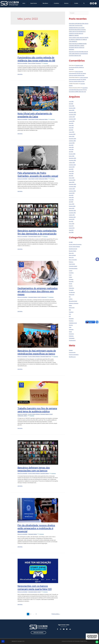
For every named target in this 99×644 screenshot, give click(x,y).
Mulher (46, 119)
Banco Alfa (71, 253)
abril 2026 (71, 104)
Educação (71, 281)
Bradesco (71, 262)
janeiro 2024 (72, 156)
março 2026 (72, 106)
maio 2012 (71, 230)
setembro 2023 (72, 165)
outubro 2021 (72, 215)
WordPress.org (72, 357)
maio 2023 (71, 174)
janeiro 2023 (72, 182)
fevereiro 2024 (72, 154)
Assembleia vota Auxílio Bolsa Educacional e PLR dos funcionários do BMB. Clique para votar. (78, 90)
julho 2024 (71, 145)
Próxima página (56, 614)
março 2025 (72, 132)
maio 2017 (71, 226)
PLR (70, 316)
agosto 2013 (72, 228)
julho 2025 (71, 123)
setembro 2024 (72, 141)
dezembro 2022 (72, 184)
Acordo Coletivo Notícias (34, 357)
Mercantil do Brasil (73, 301)
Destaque (71, 279)
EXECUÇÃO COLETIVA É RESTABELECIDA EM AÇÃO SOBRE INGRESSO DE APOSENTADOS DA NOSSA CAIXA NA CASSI (78, 54)
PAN (70, 310)
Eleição (71, 284)
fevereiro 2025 (72, 134)
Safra (70, 327)
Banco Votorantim (73, 260)
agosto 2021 (72, 219)
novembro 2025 (72, 115)
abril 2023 (71, 176)
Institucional (41, 119)
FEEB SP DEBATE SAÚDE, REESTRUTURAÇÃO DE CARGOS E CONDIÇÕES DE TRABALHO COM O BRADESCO (79, 40)
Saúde (70, 332)
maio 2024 (71, 149)
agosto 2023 (72, 167)
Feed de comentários (74, 355)
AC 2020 (71, 242)
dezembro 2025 (72, 112)
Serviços (67, 3)
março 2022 (72, 204)
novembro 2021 (72, 213)
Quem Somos (34, 3)
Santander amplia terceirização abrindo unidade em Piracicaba (76, 67)
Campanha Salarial (32, 236)
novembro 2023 (72, 160)
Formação (71, 290)
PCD (70, 314)
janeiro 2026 (72, 110)
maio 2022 (71, 200)
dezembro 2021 (72, 211)
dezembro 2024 (72, 139)
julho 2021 (71, 221)
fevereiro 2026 (72, 108)
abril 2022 (71, 202)
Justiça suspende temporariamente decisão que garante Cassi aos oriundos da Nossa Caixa (77, 73)
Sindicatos (71, 336)
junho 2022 (71, 197)
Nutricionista (72, 308)
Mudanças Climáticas (74, 303)
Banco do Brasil (32, 63)
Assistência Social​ (73, 249)
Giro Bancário (72, 292)
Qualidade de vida (73, 323)
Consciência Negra (73, 268)
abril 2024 (71, 152)
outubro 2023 (72, 163)
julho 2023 (71, 169)
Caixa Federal (31, 119)
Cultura (70, 277)
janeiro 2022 (72, 208)
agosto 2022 (72, 193)
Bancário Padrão (73, 251)
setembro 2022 (72, 191)
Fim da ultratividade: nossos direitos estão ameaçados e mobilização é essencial (36, 528)
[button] (38, 633)
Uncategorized (72, 340)
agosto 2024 (72, 143)
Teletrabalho (72, 338)
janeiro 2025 (72, 136)
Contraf (37, 119)
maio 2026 (71, 102)
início (24, 3)
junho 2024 (71, 147)
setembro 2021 (72, 217)
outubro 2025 (72, 117)
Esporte (71, 286)
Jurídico (25, 416)
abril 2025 (71, 130)
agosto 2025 (72, 121)
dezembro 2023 (72, 158)
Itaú (50, 357)
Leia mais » (20, 74)
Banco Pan (71, 258)
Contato (76, 3)
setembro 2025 (72, 119)
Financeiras (71, 288)
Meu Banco (46, 3)
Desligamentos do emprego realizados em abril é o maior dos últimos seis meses (38, 291)
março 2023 (72, 178)
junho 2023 (71, 171)
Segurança (38, 63)
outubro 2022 (72, 189)
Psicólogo (71, 321)
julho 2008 (71, 232)
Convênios (56, 3)
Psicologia (71, 319)
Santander (71, 329)
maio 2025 (71, 128)
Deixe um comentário (22, 63)
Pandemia (71, 312)
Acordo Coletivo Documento (75, 244)
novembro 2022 (72, 187)
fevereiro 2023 (72, 180)
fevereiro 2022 (72, 206)
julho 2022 (71, 195)
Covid (70, 275)
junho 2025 (71, 125)
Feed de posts (72, 352)
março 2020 (72, 224)
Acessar (71, 350)
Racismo (71, 325)
